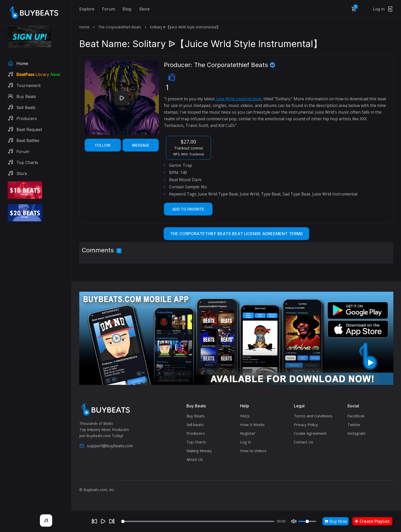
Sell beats (195, 425)
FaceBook (356, 416)
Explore (87, 9)
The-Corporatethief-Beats (120, 27)
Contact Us (304, 442)
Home (84, 27)
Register (248, 433)
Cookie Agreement (310, 433)
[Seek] (198, 521)
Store (144, 9)
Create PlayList (372, 521)
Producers (196, 433)
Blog (127, 9)
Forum (108, 9)
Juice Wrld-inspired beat (238, 99)
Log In (246, 442)
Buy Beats (196, 416)
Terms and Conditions (313, 416)
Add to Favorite (188, 209)
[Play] (103, 521)
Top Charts (196, 442)
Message (141, 145)
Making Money (199, 451)
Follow (103, 145)
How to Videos (253, 451)
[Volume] (307, 521)
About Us (195, 459)
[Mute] (294, 521)
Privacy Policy (306, 425)
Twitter (354, 425)
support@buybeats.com (106, 446)
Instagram (356, 433)
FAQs (245, 416)
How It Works (252, 425)
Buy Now (336, 521)
